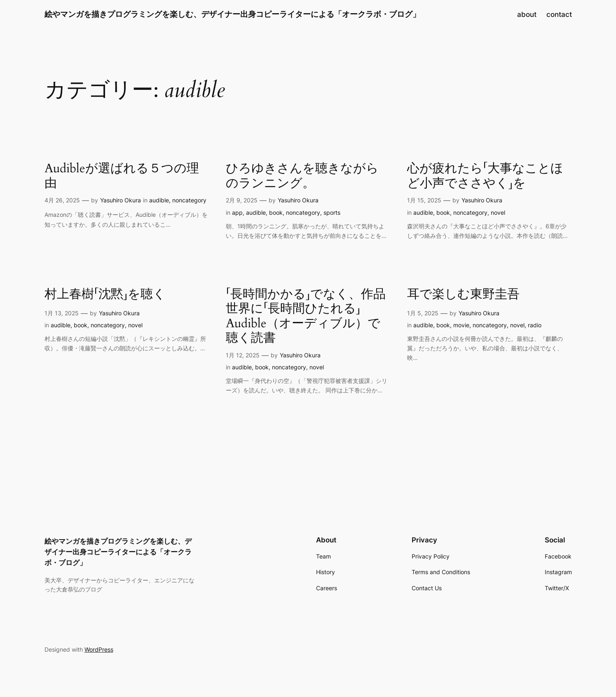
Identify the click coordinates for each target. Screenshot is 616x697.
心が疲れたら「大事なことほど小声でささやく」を (485, 176)
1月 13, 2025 (62, 313)
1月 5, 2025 (423, 313)
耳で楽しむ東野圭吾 (463, 295)
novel (498, 212)
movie (461, 325)
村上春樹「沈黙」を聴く (105, 295)
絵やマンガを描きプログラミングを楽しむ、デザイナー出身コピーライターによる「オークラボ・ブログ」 (232, 14)
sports (332, 212)
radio (535, 325)
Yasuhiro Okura (121, 200)
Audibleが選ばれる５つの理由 (122, 176)
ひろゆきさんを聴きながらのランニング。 (302, 176)
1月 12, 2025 (243, 355)
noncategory (189, 200)
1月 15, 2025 (424, 200)
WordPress (99, 649)
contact (559, 14)
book (276, 212)
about (527, 14)
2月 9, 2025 (242, 200)
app (237, 212)
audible (159, 200)
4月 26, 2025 (62, 200)
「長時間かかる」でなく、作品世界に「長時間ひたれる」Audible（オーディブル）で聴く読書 (306, 317)
